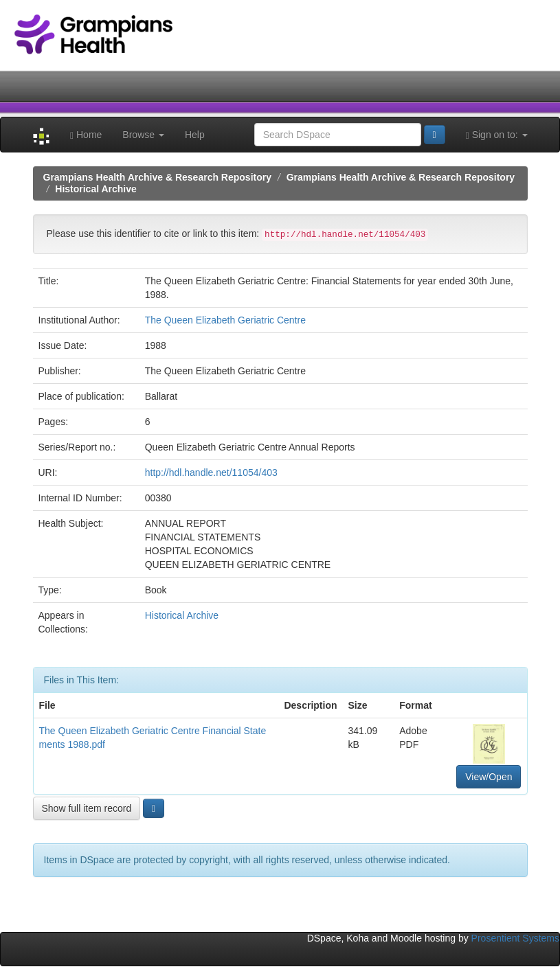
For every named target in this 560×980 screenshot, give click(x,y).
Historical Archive (96, 189)
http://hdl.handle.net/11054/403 (211, 472)
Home (86, 135)
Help (195, 135)
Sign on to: (497, 135)
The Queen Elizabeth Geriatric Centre (225, 320)
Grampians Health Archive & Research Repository (158, 177)
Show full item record (87, 808)
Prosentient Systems (515, 938)
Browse (143, 135)
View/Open (489, 777)
